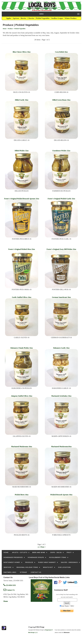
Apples (9, 18)
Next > (43, 547)
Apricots (16, 18)
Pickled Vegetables (43, 18)
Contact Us (9, 590)
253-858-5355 (10, 585)
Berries (24, 18)
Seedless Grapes (57, 18)
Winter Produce (71, 18)
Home (6, 601)
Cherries (31, 18)
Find (67, 594)
